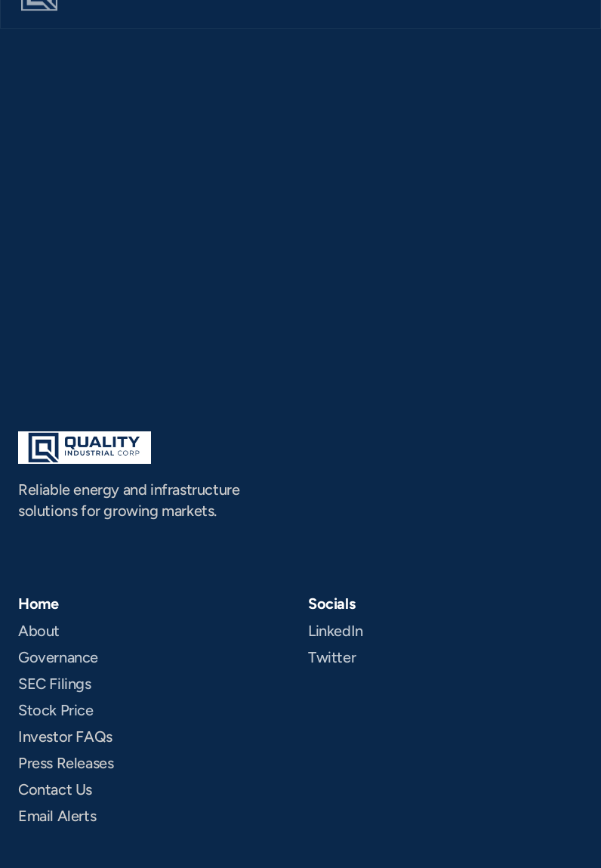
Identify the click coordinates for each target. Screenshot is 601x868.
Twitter (332, 657)
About (39, 631)
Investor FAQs (65, 737)
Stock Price (56, 710)
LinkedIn (336, 631)
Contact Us (55, 789)
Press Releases (66, 763)
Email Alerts (57, 816)
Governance (58, 657)
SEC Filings (55, 684)
